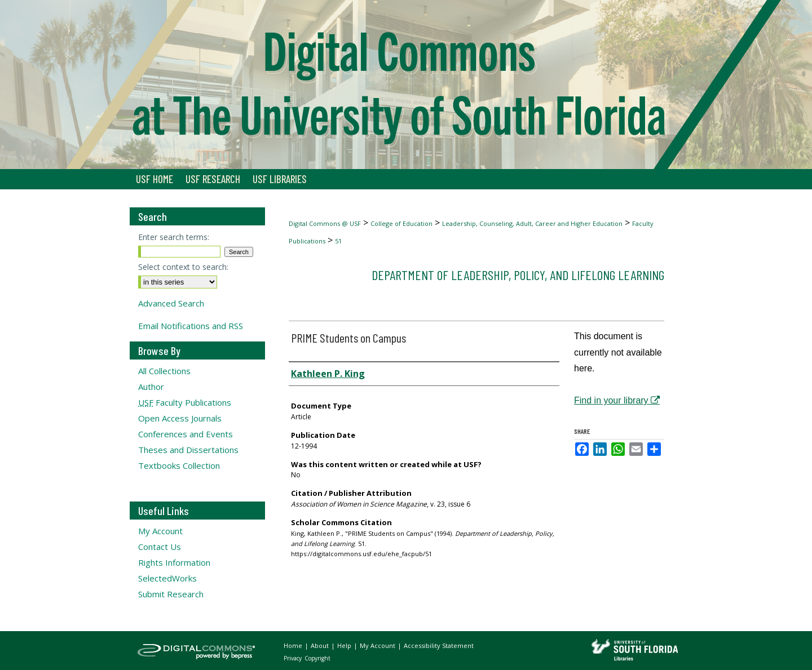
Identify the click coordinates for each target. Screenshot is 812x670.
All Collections (164, 371)
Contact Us (160, 547)
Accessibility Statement (439, 645)
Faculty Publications (185, 402)
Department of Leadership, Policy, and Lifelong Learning (518, 275)
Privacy (294, 658)
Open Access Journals (180, 418)
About (321, 645)
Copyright (317, 658)
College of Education (401, 223)
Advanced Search (171, 303)
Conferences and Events (186, 434)
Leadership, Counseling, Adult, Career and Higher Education (532, 223)
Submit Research (171, 594)
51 (338, 241)
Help (345, 645)
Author (151, 387)
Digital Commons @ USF (325, 223)
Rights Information (174, 562)
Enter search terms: (174, 237)
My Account (160, 531)
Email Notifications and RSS (191, 326)
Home (294, 645)
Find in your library (617, 400)
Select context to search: (183, 267)
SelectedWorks (167, 578)
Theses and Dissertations (188, 450)
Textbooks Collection (179, 465)
